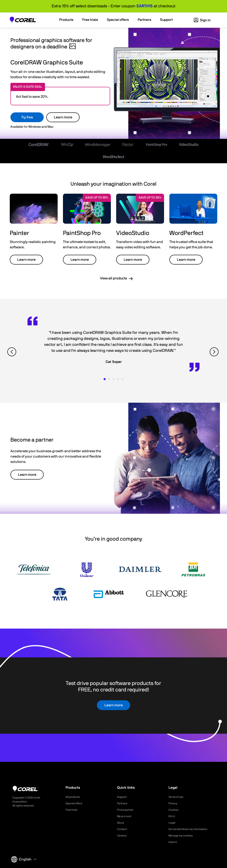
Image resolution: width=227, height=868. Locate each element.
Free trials (73, 810)
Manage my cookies (183, 836)
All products (74, 797)
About (121, 823)
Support (123, 797)
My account (125, 816)
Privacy (174, 803)
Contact (123, 829)
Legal (172, 823)
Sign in (202, 20)
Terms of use (177, 797)
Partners (123, 803)
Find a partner (127, 810)
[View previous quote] (12, 352)
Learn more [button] (26, 260)
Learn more (63, 117)
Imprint (173, 842)
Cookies (174, 810)
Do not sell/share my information (191, 829)
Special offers (75, 803)
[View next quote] (215, 352)
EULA (172, 816)
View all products (113, 278)
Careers (123, 836)
